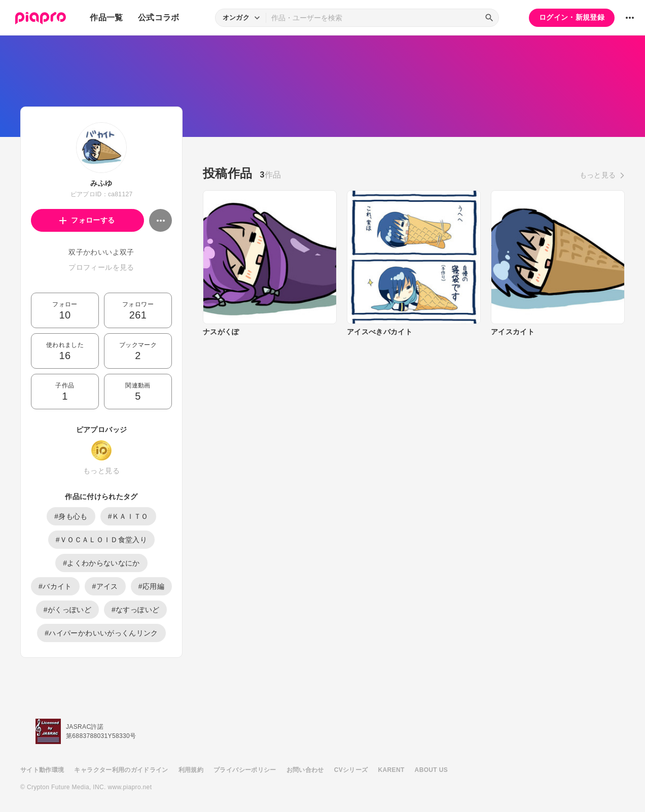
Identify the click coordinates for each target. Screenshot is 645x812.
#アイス (105, 586)
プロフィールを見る (101, 267)
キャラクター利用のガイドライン (121, 770)
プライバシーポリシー (245, 770)
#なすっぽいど (135, 610)
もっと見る (101, 471)
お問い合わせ (305, 770)
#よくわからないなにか (101, 563)
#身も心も (71, 516)
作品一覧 (106, 17)
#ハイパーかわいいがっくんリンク (101, 633)
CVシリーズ (351, 770)
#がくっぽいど (67, 610)
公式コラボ (159, 17)
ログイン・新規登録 (572, 17)
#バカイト (55, 586)
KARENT (391, 770)
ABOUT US (431, 770)
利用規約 (191, 770)
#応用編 (151, 586)
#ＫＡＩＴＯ (128, 516)
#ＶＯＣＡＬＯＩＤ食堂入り (101, 540)
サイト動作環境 (42, 770)
